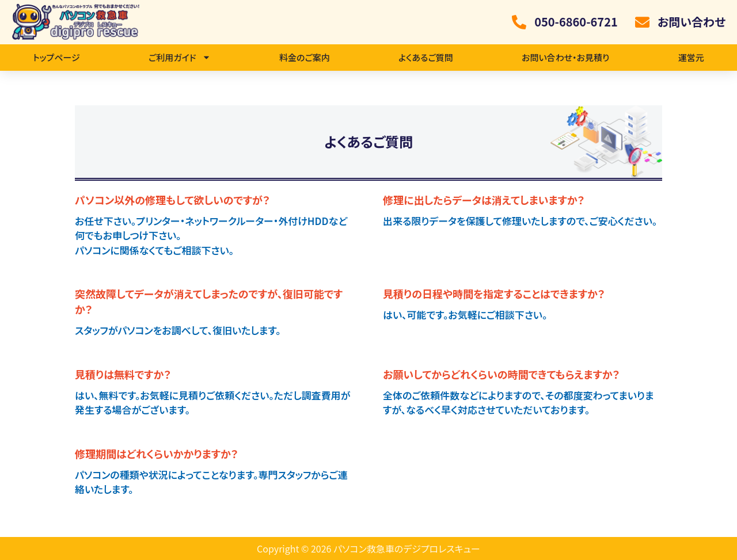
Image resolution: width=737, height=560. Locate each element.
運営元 (691, 57)
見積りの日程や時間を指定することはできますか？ (494, 294)
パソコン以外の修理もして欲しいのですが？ (172, 200)
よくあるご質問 (426, 57)
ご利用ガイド (180, 57)
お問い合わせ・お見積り (565, 57)
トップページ (56, 57)
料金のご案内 (305, 57)
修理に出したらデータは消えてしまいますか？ (484, 200)
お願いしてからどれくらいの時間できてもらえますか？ (501, 374)
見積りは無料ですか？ (123, 374)
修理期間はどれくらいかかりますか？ (156, 454)
